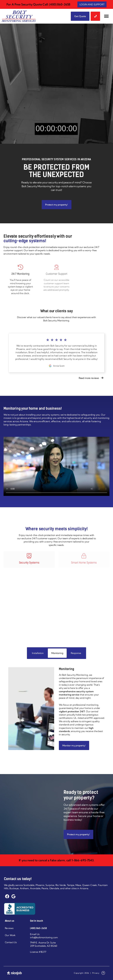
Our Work (10, 935)
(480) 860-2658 (38, 928)
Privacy (96, 973)
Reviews (9, 928)
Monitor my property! (74, 745)
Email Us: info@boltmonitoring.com (44, 936)
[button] (106, 16)
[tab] (38, 653)
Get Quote (80, 16)
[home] (19, 16)
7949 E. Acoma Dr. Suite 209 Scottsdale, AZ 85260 (44, 944)
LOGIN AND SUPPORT (92, 4)
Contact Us (11, 942)
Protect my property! (56, 205)
